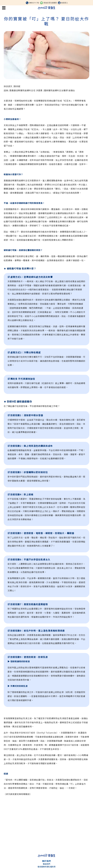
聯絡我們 (46, 864)
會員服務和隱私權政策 (46, 867)
